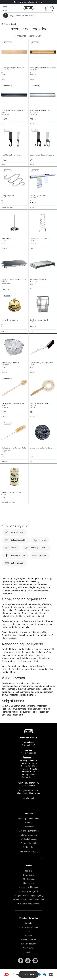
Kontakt (29, 923)
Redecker (33, 372)
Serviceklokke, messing (14, 321)
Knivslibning (29, 875)
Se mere (40, 2)
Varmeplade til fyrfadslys (43, 280)
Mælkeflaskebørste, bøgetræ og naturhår (14, 405)
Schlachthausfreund (7, 207)
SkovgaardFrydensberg (8, 502)
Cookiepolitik (29, 847)
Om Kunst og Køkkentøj (29, 927)
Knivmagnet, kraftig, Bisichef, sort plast (14, 112)
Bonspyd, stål (14, 240)
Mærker (29, 871)
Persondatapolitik (29, 843)
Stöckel (32, 207)
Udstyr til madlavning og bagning (28, 896)
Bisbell (3, 79)
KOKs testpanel (29, 879)
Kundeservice (28, 827)
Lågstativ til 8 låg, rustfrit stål (43, 240)
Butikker (28, 823)
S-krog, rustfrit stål (14, 197)
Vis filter (28, 975)
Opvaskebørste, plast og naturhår (43, 364)
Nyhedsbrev (29, 883)
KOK (3, 332)
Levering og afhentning (28, 831)
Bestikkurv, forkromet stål (43, 321)
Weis (31, 248)
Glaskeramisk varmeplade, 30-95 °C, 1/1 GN (14, 281)
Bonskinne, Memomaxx (43, 197)
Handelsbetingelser (28, 839)
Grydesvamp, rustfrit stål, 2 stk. (41, 448)
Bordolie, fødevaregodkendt (14, 494)
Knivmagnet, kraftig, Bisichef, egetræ (43, 69)
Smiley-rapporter (29, 940)
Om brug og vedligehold (28, 891)
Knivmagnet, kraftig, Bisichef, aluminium (43, 112)
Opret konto (28, 948)
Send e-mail (29, 798)
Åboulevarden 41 (28, 753)
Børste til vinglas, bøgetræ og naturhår (43, 405)
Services (28, 936)
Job (28, 931)
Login (28, 952)
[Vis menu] (5, 9)
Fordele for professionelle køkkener (28, 900)
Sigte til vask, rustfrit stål (14, 364)
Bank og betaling (28, 944)
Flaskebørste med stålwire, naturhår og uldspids (14, 450)
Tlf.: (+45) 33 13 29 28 (28, 791)
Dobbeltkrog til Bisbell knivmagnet (42, 155)
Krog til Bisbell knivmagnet (11, 155)
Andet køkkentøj (10, 24)
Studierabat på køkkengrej (29, 904)
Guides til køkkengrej (28, 887)
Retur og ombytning (29, 835)
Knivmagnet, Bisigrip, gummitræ (14, 69)
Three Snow (5, 372)
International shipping (29, 851)
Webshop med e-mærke (29, 819)
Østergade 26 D (29, 745)
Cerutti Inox (5, 248)
